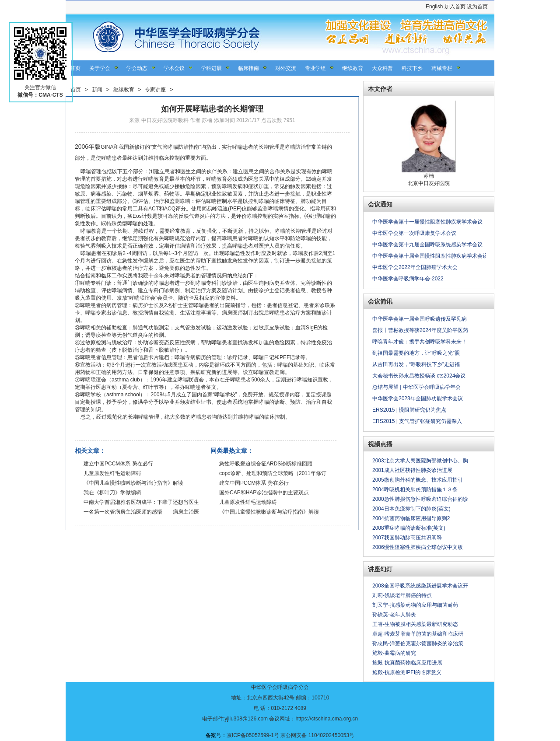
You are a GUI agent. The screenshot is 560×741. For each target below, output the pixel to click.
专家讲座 (155, 90)
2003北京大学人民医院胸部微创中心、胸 (420, 461)
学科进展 (211, 68)
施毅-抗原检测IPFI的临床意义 (407, 672)
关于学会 (100, 68)
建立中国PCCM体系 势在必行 (118, 464)
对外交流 (286, 68)
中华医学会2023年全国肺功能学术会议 (418, 398)
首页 (75, 68)
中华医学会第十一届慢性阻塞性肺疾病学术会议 (427, 222)
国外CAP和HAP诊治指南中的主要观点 (264, 493)
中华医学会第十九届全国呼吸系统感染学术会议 (427, 245)
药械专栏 (442, 68)
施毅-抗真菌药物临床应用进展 (407, 663)
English (434, 7)
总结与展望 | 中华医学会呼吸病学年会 (416, 387)
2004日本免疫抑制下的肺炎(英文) (411, 509)
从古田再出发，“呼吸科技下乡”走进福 (416, 364)
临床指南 (248, 68)
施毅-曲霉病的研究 (394, 653)
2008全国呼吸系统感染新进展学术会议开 (420, 586)
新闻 (97, 90)
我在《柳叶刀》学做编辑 (112, 493)
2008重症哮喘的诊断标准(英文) (409, 528)
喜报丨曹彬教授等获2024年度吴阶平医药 (420, 330)
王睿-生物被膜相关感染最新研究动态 (415, 624)
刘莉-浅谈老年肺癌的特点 (402, 595)
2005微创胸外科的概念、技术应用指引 (418, 480)
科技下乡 (412, 68)
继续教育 (353, 68)
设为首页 (477, 7)
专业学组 (315, 68)
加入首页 (455, 7)
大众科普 (382, 68)
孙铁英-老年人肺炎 (394, 615)
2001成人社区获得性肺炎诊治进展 (412, 470)
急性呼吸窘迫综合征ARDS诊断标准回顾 (266, 464)
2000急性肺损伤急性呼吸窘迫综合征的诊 (420, 499)
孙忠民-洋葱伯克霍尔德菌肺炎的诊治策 (418, 643)
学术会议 (174, 68)
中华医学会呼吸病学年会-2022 (408, 279)
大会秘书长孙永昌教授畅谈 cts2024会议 (419, 376)
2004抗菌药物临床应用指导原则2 (411, 518)
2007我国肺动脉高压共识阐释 (407, 538)
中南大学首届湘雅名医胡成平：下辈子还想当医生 (141, 502)
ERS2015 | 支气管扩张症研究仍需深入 (417, 421)
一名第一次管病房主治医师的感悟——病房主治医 (141, 512)
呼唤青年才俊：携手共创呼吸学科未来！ (420, 342)
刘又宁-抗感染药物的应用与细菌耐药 (415, 605)
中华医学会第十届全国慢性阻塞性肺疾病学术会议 (430, 256)
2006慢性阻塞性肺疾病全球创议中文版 (418, 547)
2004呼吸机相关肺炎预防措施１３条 (415, 489)
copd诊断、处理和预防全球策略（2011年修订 (273, 473)
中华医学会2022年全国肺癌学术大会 (415, 267)
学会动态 (137, 68)
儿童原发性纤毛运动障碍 (112, 473)
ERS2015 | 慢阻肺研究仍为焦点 (409, 410)
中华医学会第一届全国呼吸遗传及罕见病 (420, 319)
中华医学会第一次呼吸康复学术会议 (414, 233)
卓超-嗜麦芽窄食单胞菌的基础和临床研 (418, 634)
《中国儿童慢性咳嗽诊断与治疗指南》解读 (133, 483)
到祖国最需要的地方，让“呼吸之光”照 (416, 353)
